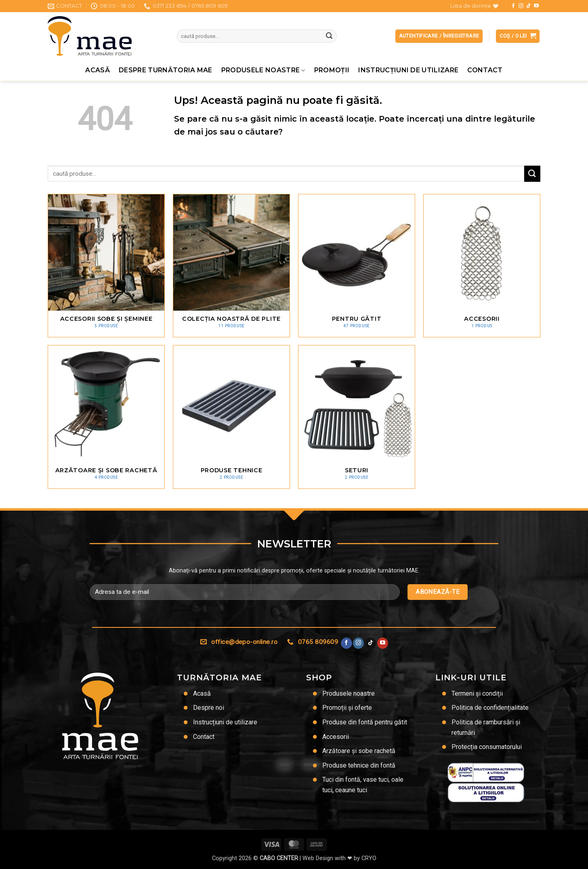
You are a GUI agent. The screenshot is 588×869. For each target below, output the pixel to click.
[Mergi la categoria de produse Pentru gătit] (357, 266)
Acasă (98, 70)
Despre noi (209, 708)
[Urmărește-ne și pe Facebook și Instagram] (521, 6)
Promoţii (332, 70)
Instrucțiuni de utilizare (408, 70)
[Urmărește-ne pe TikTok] (529, 6)
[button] (518, 36)
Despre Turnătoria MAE (166, 70)
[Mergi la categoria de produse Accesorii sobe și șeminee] (106, 266)
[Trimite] (329, 36)
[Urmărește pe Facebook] (513, 6)
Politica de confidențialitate (490, 708)
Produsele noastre (263, 70)
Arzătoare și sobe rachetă (359, 751)
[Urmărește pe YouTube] (536, 6)
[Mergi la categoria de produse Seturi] (357, 417)
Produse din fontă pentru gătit (365, 722)
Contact (485, 70)
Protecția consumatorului (487, 747)
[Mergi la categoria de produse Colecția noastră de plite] (231, 266)
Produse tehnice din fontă (359, 765)
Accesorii (336, 737)
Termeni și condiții (477, 693)
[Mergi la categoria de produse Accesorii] (482, 266)
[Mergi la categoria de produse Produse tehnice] (231, 417)
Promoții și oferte (347, 708)
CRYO (369, 858)
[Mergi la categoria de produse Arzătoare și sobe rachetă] (106, 417)
